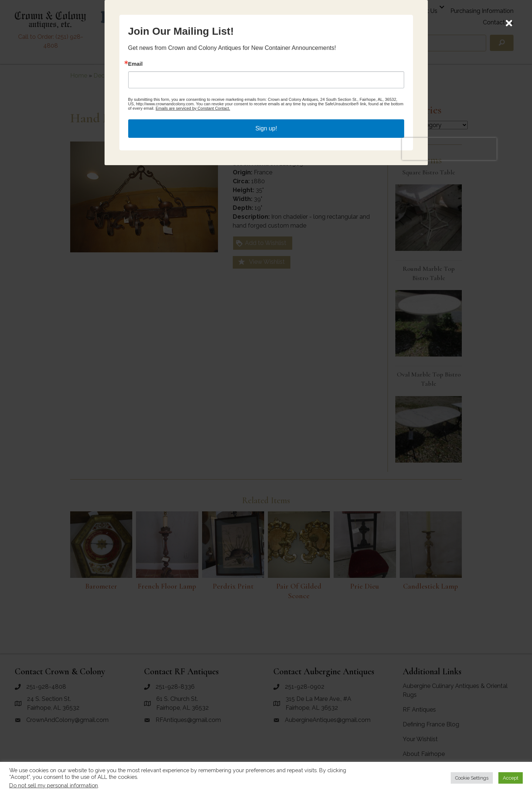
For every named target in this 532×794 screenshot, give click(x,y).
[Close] (509, 23)
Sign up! (266, 443)
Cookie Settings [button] (472, 778)
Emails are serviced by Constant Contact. (280, 426)
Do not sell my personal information (54, 785)
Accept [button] (511, 778)
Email (215, 381)
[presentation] (362, 460)
